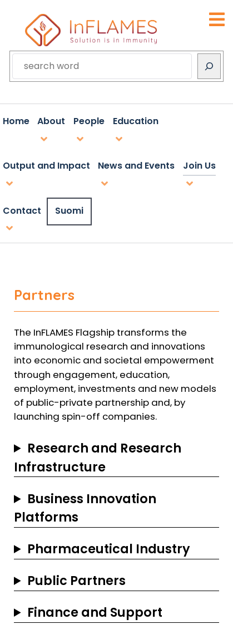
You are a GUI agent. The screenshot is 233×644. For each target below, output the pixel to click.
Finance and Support (95, 612)
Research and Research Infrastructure (98, 458)
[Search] (209, 66)
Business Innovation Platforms (85, 508)
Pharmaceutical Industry (109, 549)
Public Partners (76, 581)
